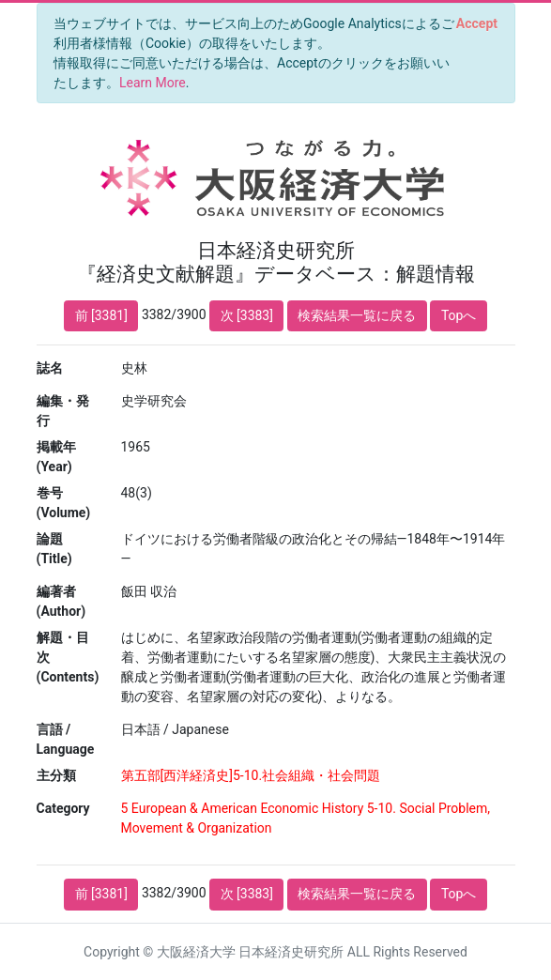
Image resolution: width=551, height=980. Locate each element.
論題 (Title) (54, 549)
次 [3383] (247, 315)
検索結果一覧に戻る (357, 315)
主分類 (56, 775)
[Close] (476, 23)
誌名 (50, 368)
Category (63, 808)
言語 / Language (66, 739)
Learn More (153, 83)
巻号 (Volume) (64, 503)
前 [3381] (101, 315)
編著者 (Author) (61, 601)
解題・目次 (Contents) (68, 657)
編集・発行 (63, 411)
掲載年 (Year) (56, 457)
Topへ (459, 315)
